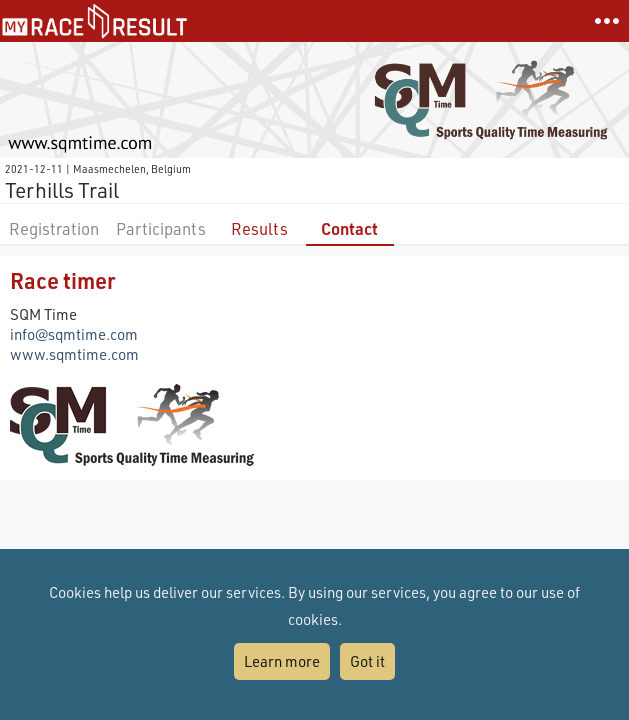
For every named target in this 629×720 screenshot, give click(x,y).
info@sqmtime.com (74, 334)
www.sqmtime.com (74, 354)
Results (259, 228)
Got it (367, 661)
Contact (349, 228)
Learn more (282, 661)
